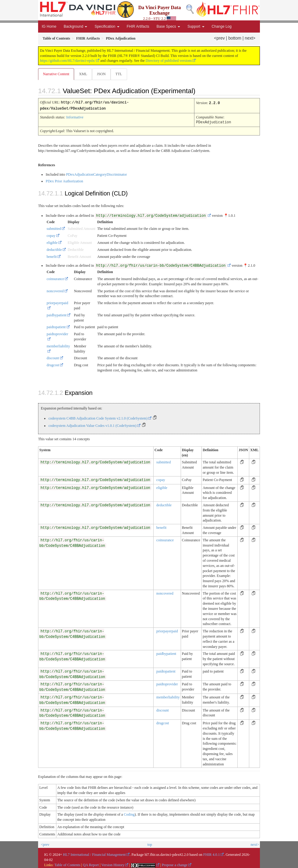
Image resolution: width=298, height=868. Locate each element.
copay (51, 235)
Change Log (222, 26)
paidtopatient (56, 326)
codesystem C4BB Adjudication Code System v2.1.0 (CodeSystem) (98, 417)
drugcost (53, 364)
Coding (129, 814)
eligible (52, 242)
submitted (54, 228)
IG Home (49, 26)
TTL (119, 74)
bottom (235, 38)
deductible (54, 249)
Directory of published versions (169, 61)
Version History (113, 864)
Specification (107, 26)
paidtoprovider (167, 683)
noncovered (55, 290)
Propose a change (175, 864)
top (150, 844)
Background (75, 26)
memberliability (168, 696)
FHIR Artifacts (138, 26)
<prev (219, 38)
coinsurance (55, 278)
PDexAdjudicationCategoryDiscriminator (97, 174)
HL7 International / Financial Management (94, 854)
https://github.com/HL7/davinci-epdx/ (68, 61)
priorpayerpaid (167, 630)
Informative (75, 117)
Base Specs (168, 26)
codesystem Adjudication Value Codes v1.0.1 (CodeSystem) (92, 425)
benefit (52, 256)
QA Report (91, 864)
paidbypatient (57, 314)
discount (53, 357)
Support (196, 26)
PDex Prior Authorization (64, 180)
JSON (101, 74)
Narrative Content (56, 74)
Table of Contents (67, 864)
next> (250, 38)
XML (83, 74)
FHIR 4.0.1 (211, 854)
